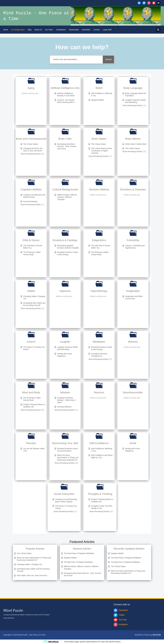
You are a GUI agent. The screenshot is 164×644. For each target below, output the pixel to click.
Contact (97, 30)
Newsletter (86, 30)
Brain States (99, 139)
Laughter (65, 342)
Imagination (133, 291)
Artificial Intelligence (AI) (65, 88)
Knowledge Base (18, 30)
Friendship (133, 240)
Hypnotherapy (99, 291)
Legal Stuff (107, 30)
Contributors (61, 30)
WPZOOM (157, 635)
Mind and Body (31, 392)
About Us (38, 30)
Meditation (99, 342)
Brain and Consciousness (31, 139)
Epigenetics (99, 240)
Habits (31, 291)
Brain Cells (65, 139)
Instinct (31, 342)
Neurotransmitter (133, 392)
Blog (30, 30)
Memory (133, 342)
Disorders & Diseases (133, 189)
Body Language (133, 88)
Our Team (49, 30)
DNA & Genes (31, 240)
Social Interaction (64, 494)
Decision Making (99, 189)
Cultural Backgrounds (65, 189)
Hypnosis (65, 291)
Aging (31, 88)
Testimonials (74, 30)
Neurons (99, 392)
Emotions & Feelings (65, 240)
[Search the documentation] (76, 60)
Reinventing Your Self (65, 443)
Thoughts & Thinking (100, 494)
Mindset (65, 392)
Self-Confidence (99, 443)
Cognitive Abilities (31, 189)
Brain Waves (133, 139)
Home (6, 30)
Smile (133, 443)
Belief (99, 88)
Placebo (31, 443)
